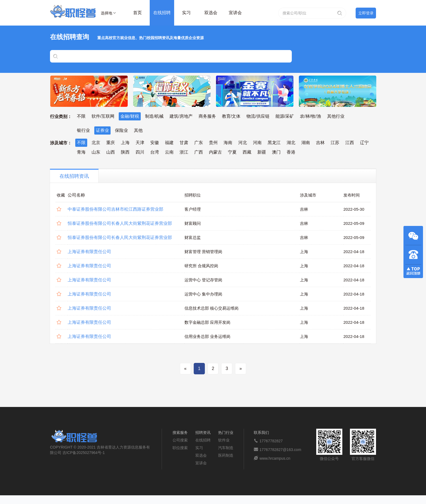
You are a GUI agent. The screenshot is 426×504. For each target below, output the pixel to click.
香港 (291, 152)
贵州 (213, 143)
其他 (138, 130)
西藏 (247, 152)
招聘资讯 (203, 433)
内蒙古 (215, 152)
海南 (228, 143)
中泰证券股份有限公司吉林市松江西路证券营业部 (115, 209)
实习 (186, 13)
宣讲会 (235, 13)
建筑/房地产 (181, 116)
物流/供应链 (258, 116)
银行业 (83, 130)
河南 (257, 143)
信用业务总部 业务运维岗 (207, 336)
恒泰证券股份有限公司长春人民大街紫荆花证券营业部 (120, 223)
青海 (81, 152)
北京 (96, 143)
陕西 (125, 152)
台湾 (155, 152)
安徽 (155, 143)
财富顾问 (193, 223)
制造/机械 (154, 116)
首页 (137, 13)
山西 (111, 152)
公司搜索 (180, 440)
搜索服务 (180, 433)
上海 (125, 143)
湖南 (306, 143)
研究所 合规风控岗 (201, 266)
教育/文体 (231, 116)
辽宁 (364, 143)
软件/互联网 (103, 116)
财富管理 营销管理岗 (203, 252)
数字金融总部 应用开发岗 (207, 322)
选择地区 (106, 14)
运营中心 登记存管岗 (203, 280)
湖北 (291, 143)
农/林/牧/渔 (310, 116)
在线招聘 (162, 13)
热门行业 (226, 433)
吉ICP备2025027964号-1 (84, 453)
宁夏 (232, 152)
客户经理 (193, 209)
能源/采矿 (285, 116)
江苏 (335, 143)
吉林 (320, 143)
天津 (140, 143)
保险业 (121, 130)
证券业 (102, 130)
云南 (169, 152)
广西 (199, 152)
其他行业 (336, 116)
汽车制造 (226, 448)
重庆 (111, 143)
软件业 (224, 440)
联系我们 (261, 433)
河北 (243, 143)
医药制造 (226, 455)
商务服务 (207, 116)
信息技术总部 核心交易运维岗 (212, 308)
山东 (96, 152)
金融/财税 (130, 116)
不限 (81, 116)
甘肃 (184, 143)
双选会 (211, 13)
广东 (199, 143)
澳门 (276, 152)
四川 (140, 152)
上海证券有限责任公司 (89, 252)
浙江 (184, 152)
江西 (350, 143)
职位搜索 (180, 448)
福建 (169, 143)
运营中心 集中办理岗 (203, 294)
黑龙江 (274, 143)
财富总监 (193, 237)
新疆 (262, 152)
